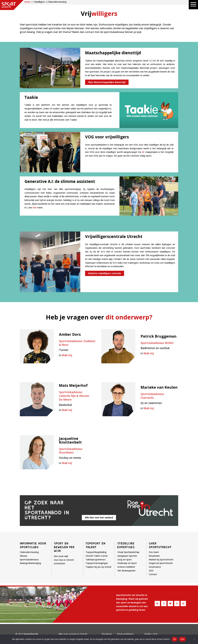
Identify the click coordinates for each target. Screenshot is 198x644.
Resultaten (154, 556)
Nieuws (24, 556)
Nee (182, 639)
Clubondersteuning (29, 552)
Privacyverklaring (125, 634)
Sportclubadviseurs (29, 560)
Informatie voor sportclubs (33, 545)
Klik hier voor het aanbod (99, 517)
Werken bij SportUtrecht (161, 560)
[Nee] (194, 639)
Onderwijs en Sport (127, 563)
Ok (175, 639)
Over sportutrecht (160, 545)
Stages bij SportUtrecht (161, 563)
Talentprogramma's (96, 560)
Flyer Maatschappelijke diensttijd (107, 82)
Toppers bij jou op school (98, 567)
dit (143, 152)
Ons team (154, 552)
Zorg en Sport (125, 560)
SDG (151, 571)
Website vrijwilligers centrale (105, 273)
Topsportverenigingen (97, 563)
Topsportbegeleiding (96, 552)
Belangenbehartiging (30, 563)
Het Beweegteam (126, 571)
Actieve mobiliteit (126, 567)
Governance (155, 567)
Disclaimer (107, 634)
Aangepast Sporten (127, 556)
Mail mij (67, 355)
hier (35, 208)
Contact (153, 574)
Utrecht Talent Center (97, 556)
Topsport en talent (95, 545)
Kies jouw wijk (61, 556)
